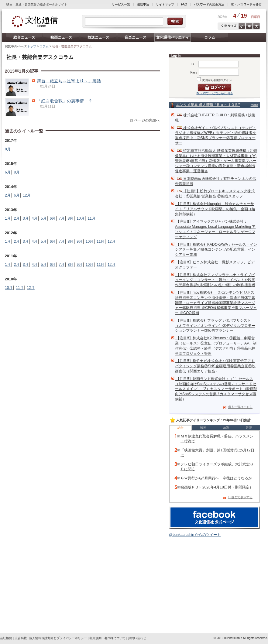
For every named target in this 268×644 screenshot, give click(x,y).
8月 (8, 149)
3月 (26, 218)
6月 (8, 172)
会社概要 (6, 638)
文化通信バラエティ (173, 37)
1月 (8, 218)
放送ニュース (98, 37)
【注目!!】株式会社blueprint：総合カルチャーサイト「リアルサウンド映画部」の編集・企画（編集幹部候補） (215, 209)
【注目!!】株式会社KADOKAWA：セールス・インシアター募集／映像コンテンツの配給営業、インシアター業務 (216, 250)
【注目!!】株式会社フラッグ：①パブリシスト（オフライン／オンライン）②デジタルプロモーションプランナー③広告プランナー (215, 326)
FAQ (184, 4)
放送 (226, 428)
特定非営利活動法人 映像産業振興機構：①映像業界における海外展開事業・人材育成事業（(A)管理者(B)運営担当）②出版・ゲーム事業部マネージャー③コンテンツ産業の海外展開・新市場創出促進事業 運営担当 (216, 161)
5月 (44, 218)
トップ (32, 46)
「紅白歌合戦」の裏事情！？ (65, 101)
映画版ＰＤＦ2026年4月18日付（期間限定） (217, 487)
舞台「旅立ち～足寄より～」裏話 (69, 81)
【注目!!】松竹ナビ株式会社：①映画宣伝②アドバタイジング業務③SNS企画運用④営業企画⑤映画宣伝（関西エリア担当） (215, 366)
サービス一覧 (121, 4)
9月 (79, 241)
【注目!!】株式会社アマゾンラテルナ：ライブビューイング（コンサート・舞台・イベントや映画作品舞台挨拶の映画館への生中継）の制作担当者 (215, 280)
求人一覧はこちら (240, 407)
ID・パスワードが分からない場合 (215, 93)
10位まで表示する (240, 497)
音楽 (249, 428)
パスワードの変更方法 (209, 4)
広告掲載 (21, 638)
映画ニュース (61, 37)
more (254, 105)
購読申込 (143, 4)
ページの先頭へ (147, 120)
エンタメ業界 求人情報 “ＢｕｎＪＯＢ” (208, 105)
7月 (62, 218)
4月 (35, 218)
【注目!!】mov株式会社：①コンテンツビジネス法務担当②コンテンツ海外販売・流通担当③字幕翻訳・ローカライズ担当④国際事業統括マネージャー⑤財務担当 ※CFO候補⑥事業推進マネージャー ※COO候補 (216, 303)
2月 (8, 195)
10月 (80, 218)
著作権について (115, 638)
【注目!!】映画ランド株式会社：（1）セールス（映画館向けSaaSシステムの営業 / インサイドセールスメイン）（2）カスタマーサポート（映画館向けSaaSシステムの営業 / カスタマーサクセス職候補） (216, 389)
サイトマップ (165, 4)
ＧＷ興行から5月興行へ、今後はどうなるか (216, 478)
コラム (210, 37)
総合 (180, 428)
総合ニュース (24, 37)
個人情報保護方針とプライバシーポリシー (58, 638)
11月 (91, 218)
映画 (203, 428)
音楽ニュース (136, 37)
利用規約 (95, 638)
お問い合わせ (137, 638)
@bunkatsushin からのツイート (195, 535)
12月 (27, 195)
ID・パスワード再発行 (246, 4)
